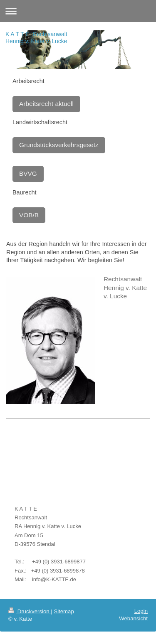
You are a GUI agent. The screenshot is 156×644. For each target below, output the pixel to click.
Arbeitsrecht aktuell (46, 104)
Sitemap (64, 611)
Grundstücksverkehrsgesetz (59, 145)
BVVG (28, 173)
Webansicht (133, 618)
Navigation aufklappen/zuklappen (78, 11)
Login (141, 611)
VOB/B (29, 215)
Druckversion (30, 611)
